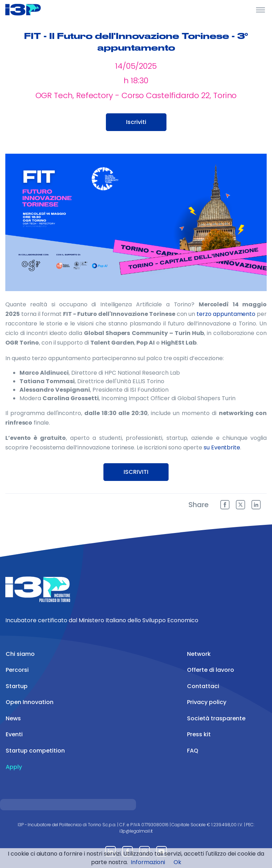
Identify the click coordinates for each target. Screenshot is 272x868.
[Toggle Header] (260, 10)
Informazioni (148, 862)
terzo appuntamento (226, 314)
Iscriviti (136, 122)
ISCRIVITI (136, 472)
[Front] (32, 10)
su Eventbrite (222, 447)
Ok (177, 862)
